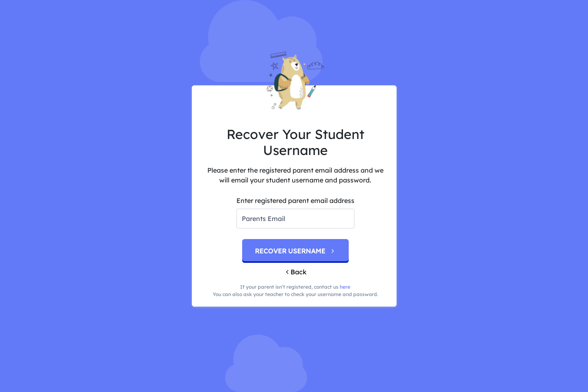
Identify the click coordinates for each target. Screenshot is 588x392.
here (345, 287)
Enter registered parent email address (295, 201)
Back (295, 272)
